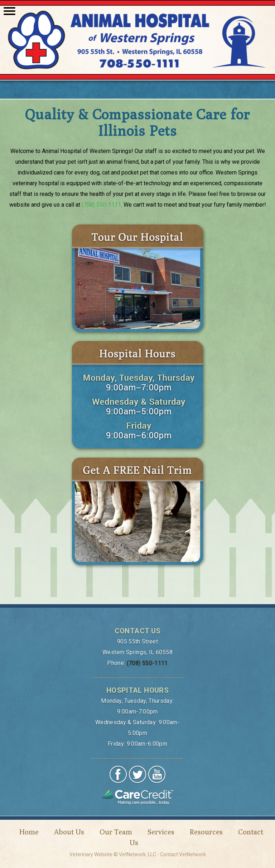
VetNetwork (132, 854)
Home (29, 832)
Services (161, 832)
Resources (206, 832)
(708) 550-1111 (101, 205)
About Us (69, 832)
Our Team (116, 832)
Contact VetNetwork (183, 854)
